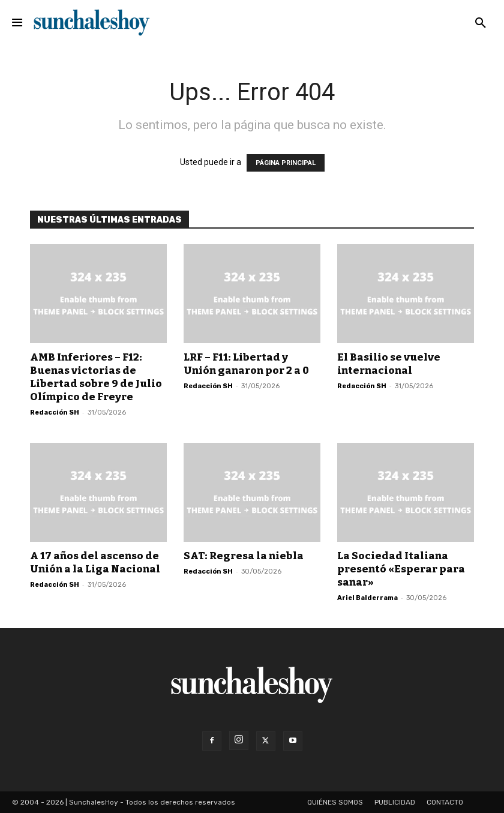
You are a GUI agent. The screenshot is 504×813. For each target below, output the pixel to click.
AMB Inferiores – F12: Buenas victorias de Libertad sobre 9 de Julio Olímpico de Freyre (96, 377)
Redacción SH (55, 412)
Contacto (445, 802)
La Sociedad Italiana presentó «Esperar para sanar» (401, 569)
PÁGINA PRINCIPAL (286, 163)
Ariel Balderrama (367, 598)
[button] (481, 23)
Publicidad (395, 802)
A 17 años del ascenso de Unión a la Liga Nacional (95, 562)
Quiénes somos (335, 802)
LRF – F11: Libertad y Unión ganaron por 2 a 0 (246, 364)
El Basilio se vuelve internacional (389, 364)
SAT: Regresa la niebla (244, 556)
